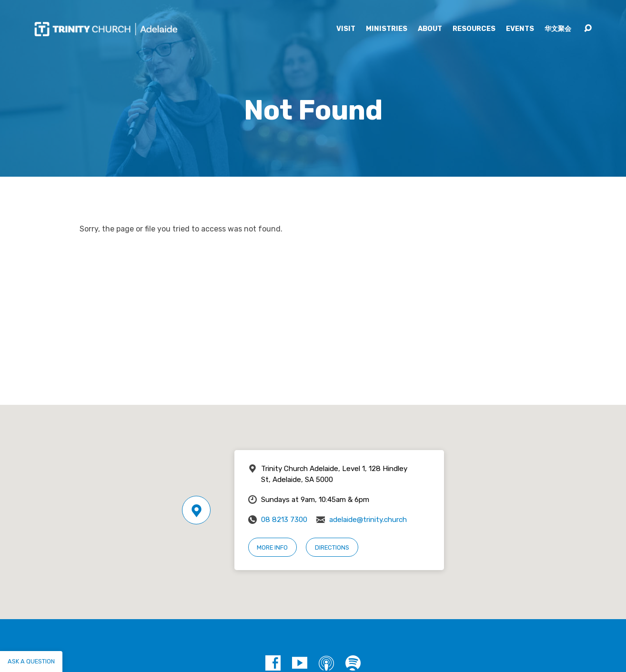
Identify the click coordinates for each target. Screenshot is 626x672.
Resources (474, 29)
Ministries (387, 29)
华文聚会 (558, 29)
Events (520, 29)
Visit (346, 29)
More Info (272, 547)
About (430, 29)
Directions (332, 547)
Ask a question (31, 661)
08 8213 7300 (284, 520)
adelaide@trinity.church (368, 520)
